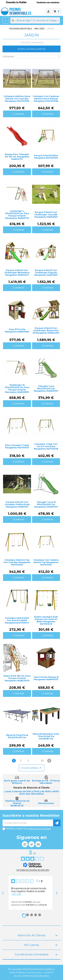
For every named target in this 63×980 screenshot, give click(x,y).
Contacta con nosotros (48, 2)
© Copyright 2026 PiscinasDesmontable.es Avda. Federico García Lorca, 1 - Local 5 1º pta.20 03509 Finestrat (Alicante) (32, 972)
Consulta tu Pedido (16, 2)
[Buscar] (35, 20)
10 (42, 760)
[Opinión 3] (32, 915)
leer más (17, 894)
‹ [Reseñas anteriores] (3, 893)
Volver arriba (32, 768)
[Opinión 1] (24, 916)
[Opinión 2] (28, 915)
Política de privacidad (39, 828)
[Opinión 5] (40, 915)
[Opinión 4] (36, 915)
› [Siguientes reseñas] (57, 893)
